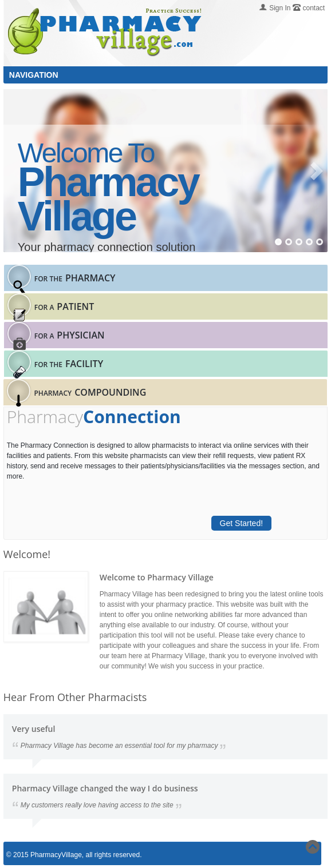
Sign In (280, 8)
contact (314, 8)
